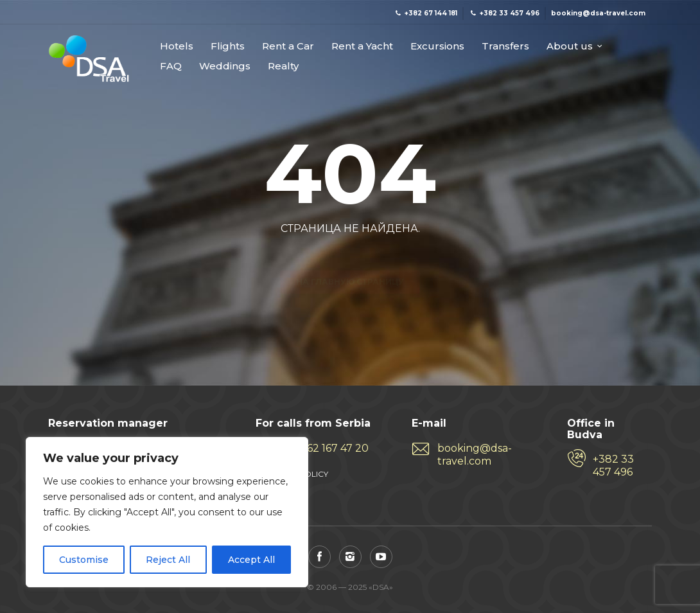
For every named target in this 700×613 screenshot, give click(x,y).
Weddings (225, 67)
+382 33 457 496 (613, 466)
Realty (283, 67)
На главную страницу (350, 259)
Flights (228, 47)
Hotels (177, 47)
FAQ (171, 67)
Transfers (505, 47)
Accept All (251, 560)
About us (570, 47)
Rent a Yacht (362, 47)
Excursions (437, 47)
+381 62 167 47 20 (325, 448)
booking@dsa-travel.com (475, 455)
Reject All (168, 560)
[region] (167, 512)
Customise (84, 560)
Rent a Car (288, 47)
